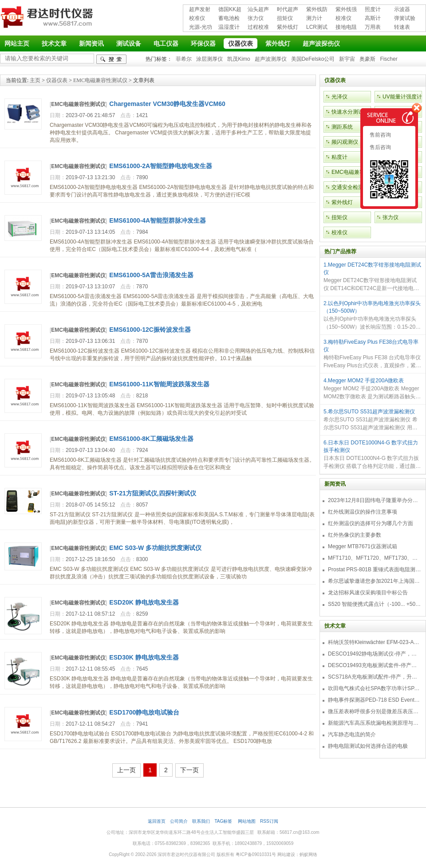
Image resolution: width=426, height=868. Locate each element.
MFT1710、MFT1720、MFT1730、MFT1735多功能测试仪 (375, 558)
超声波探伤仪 (321, 43)
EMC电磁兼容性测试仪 (100, 80)
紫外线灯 (288, 27)
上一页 (126, 770)
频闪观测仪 (345, 142)
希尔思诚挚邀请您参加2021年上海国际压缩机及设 (375, 581)
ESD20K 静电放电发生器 (144, 602)
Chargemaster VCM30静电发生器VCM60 (167, 104)
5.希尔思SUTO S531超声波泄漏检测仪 (369, 412)
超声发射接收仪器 (200, 10)
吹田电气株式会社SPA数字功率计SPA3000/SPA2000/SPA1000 (375, 688)
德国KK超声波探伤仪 (230, 10)
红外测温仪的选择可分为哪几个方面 (371, 523)
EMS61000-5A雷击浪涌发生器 (151, 275)
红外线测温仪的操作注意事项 (363, 512)
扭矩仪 (285, 18)
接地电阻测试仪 (346, 28)
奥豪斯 (367, 59)
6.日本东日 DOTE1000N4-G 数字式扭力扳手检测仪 (371, 446)
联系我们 (201, 821)
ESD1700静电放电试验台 (144, 712)
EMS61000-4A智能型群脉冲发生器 (158, 220)
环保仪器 (203, 43)
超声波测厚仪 (271, 59)
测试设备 (129, 43)
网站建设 (286, 854)
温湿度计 (229, 27)
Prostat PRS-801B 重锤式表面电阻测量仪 (375, 570)
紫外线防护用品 (317, 10)
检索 (111, 59)
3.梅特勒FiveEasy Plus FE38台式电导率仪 (371, 346)
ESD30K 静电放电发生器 (144, 657)
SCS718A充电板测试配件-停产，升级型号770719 (375, 677)
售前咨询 (380, 135)
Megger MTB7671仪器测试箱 (363, 546)
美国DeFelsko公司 (313, 59)
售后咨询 (380, 147)
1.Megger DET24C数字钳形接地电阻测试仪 (372, 269)
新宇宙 (347, 59)
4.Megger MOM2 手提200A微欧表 (364, 381)
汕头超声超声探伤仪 (258, 10)
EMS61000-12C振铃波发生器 (150, 330)
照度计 (373, 9)
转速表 (402, 27)
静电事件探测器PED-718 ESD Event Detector (375, 700)
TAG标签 (224, 821)
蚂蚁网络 (308, 854)
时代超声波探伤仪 (288, 10)
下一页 (189, 770)
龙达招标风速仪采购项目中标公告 (368, 593)
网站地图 (247, 821)
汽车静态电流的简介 (352, 734)
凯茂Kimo (239, 59)
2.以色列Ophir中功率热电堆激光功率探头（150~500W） (372, 307)
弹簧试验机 (405, 19)
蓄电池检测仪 (229, 19)
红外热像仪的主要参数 (355, 535)
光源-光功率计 (201, 28)
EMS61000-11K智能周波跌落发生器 (159, 384)
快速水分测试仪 (350, 112)
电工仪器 (166, 43)
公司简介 (179, 821)
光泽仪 (339, 97)
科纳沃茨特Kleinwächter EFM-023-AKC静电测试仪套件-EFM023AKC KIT (375, 642)
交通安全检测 (347, 187)
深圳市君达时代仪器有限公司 (48, 19)
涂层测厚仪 (209, 59)
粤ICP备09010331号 (256, 854)
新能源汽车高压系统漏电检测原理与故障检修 (375, 723)
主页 (35, 80)
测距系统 (342, 127)
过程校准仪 (258, 28)
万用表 (373, 27)
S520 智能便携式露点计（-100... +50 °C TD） (375, 604)
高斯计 (373, 18)
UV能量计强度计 (402, 97)
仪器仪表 (241, 43)
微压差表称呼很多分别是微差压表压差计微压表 (375, 711)
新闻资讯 (91, 43)
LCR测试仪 (317, 28)
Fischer (389, 59)
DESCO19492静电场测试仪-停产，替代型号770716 (375, 654)
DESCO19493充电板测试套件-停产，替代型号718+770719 (375, 665)
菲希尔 (184, 59)
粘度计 (339, 157)
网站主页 (17, 43)
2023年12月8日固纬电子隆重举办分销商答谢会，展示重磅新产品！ (375, 500)
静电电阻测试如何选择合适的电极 (368, 746)
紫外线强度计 (346, 10)
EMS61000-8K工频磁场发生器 (151, 439)
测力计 (314, 18)
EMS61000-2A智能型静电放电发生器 (161, 166)
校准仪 (197, 18)
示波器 (402, 9)
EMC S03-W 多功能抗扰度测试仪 (155, 548)
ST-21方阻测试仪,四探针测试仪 (152, 493)
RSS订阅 (269, 821)
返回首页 (157, 821)
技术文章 (54, 43)
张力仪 (256, 18)
